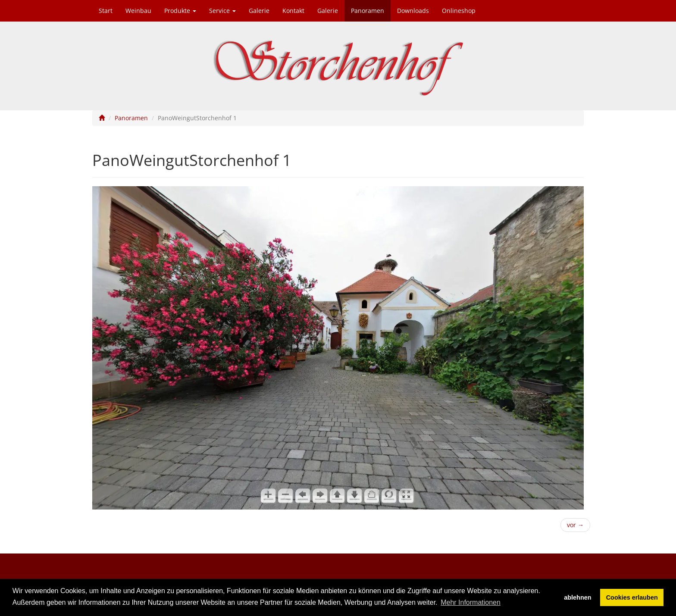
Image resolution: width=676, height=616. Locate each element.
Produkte (180, 11)
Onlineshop (459, 11)
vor (575, 525)
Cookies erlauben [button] (632, 597)
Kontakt (293, 11)
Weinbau (138, 11)
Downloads (413, 11)
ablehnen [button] (577, 597)
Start (106, 11)
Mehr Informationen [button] (471, 602)
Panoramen (368, 11)
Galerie (259, 11)
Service (222, 11)
